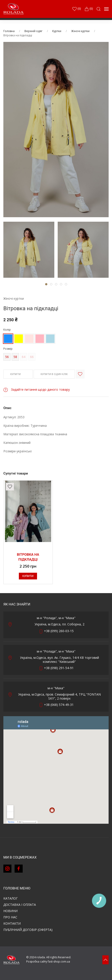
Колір (7, 330)
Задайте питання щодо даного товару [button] (37, 389)
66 (32, 357)
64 (24, 357)
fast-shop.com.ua (59, 962)
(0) (89, 9)
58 (15, 357)
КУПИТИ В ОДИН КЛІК (54, 374)
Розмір (8, 349)
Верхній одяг (33, 31)
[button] (99, 9)
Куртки (57, 31)
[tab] (29, 250)
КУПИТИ (18, 374)
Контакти (12, 923)
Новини (10, 911)
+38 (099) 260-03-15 (59, 631)
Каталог (11, 898)
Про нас (10, 917)
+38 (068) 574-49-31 (59, 705)
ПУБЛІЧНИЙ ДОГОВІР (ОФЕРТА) (28, 930)
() (77, 9)
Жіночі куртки (80, 31)
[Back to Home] (13, 9)
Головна (9, 31)
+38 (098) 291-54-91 (59, 668)
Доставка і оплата (20, 905)
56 (7, 357)
